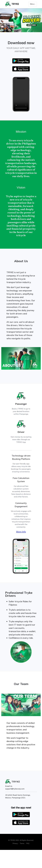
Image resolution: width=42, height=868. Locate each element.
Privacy (15, 843)
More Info (21, 532)
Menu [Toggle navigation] (33, 4)
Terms (22, 843)
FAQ (28, 843)
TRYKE (15, 4)
